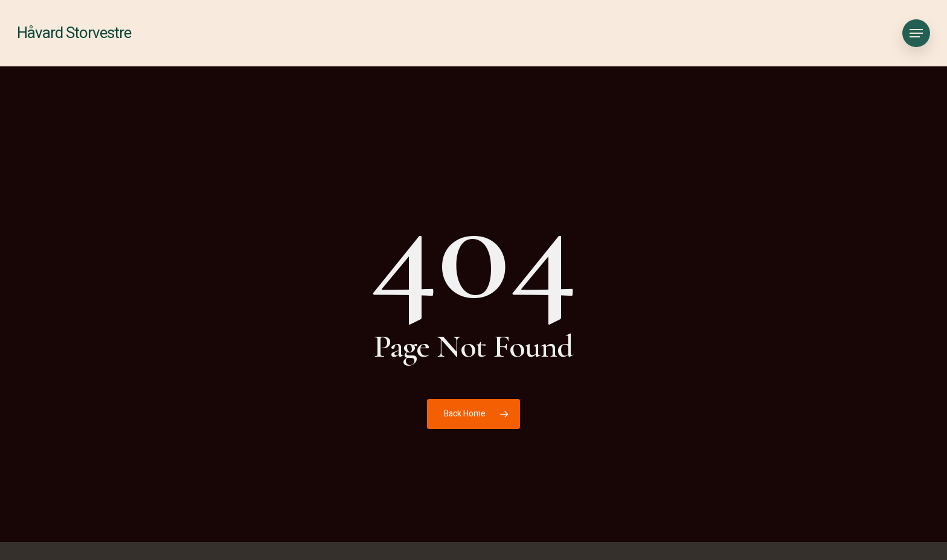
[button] (916, 33)
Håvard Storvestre (74, 33)
